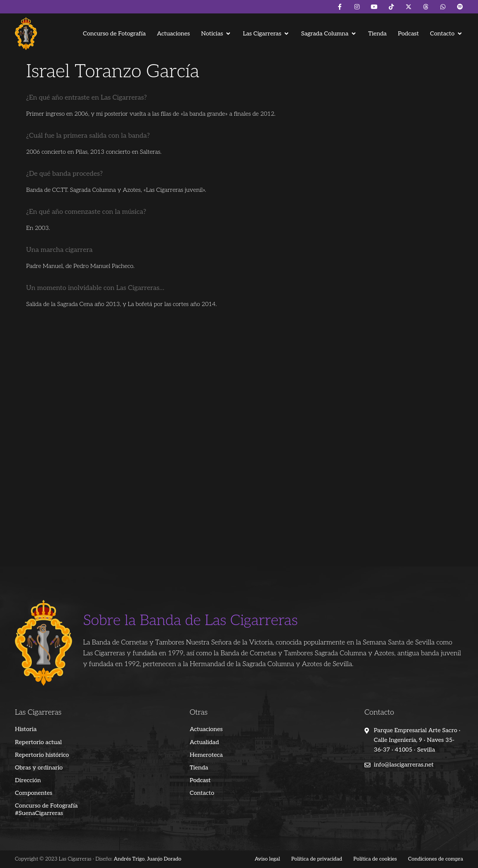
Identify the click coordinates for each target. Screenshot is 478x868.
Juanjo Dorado (164, 859)
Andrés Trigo (129, 859)
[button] (217, 34)
